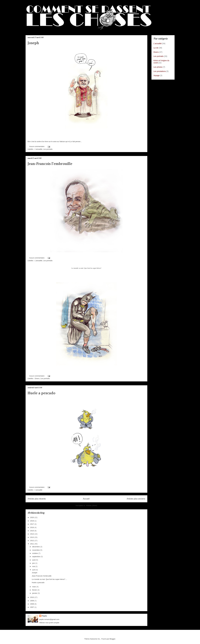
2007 (32, 607)
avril (34, 570)
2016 (32, 527)
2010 (32, 597)
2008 (32, 604)
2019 (32, 521)
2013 (32, 537)
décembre (36, 547)
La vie (156, 48)
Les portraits (48, 149)
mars (34, 587)
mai (34, 566)
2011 (32, 544)
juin (34, 563)
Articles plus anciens (136, 499)
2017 (32, 524)
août (34, 560)
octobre (35, 553)
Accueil (86, 499)
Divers (37, 378)
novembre (36, 550)
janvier (35, 593)
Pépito (44, 616)
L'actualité (38, 149)
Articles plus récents (37, 499)
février (35, 590)
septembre (36, 557)
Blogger (112, 639)
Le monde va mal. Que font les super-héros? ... (49, 579)
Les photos (158, 67)
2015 (32, 531)
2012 (32, 541)
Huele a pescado (41, 393)
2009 (32, 601)
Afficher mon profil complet (49, 623)
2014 (32, 534)
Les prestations (160, 71)
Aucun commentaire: (37, 146)
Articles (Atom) (92, 505)
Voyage (157, 75)
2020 (32, 517)
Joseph (33, 43)
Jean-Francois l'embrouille (50, 164)
